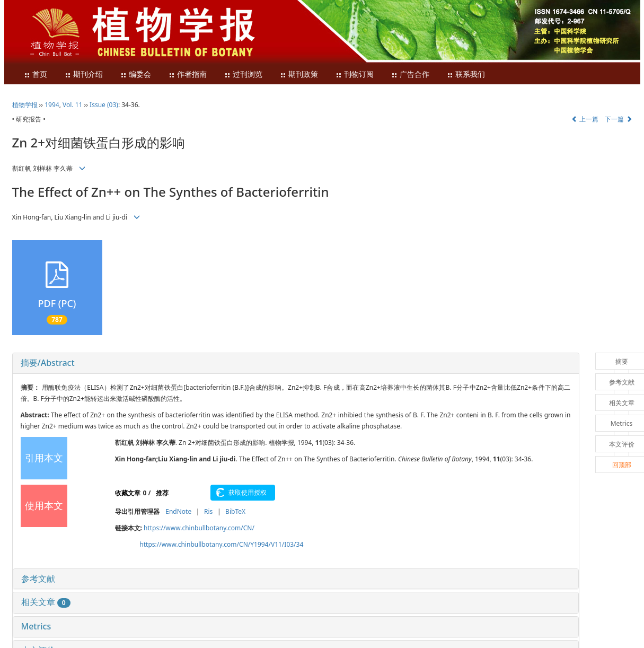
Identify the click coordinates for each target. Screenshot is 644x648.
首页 (36, 75)
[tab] (296, 363)
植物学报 (25, 105)
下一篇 (618, 119)
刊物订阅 (355, 75)
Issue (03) (104, 105)
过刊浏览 (243, 75)
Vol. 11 (72, 105)
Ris (208, 511)
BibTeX (235, 511)
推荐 (162, 493)
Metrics (36, 626)
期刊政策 (299, 75)
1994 (52, 105)
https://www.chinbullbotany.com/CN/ (199, 528)
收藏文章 (128, 493)
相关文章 (46, 602)
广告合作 (410, 75)
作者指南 (188, 75)
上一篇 (585, 119)
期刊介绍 (84, 75)
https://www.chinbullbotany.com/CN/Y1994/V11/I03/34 (221, 544)
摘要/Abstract (48, 363)
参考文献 (38, 579)
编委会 (136, 75)
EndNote (178, 511)
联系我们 (466, 75)
